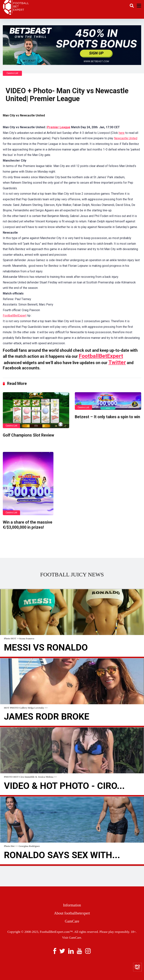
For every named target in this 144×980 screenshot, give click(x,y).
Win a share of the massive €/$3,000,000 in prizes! (28, 525)
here (122, 133)
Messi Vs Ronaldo (46, 647)
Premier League (59, 127)
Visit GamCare (72, 938)
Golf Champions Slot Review (28, 435)
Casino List (12, 73)
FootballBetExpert (15, 316)
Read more (72, 657)
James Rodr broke (47, 717)
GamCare (72, 921)
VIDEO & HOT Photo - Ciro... (64, 786)
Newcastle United (126, 138)
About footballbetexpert (72, 913)
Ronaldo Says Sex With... (62, 855)
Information (72, 905)
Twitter (117, 362)
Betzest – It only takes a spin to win (107, 417)
